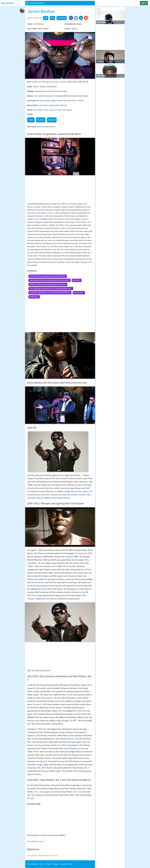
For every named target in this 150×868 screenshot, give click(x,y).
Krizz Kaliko (57, 765)
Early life (77, 280)
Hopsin (54, 101)
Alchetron (8, 3)
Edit (46, 18)
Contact (56, 864)
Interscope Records (58, 586)
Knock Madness (71, 749)
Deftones (48, 498)
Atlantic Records (69, 742)
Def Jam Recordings (37, 586)
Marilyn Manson (63, 498)
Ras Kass (83, 495)
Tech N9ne (72, 101)
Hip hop (74, 29)
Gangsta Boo (40, 599)
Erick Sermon (39, 582)
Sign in (144, 3)
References (34, 297)
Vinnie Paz (82, 711)
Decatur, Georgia (59, 82)
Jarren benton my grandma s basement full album (48, 276)
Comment (62, 18)
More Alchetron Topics (35, 841)
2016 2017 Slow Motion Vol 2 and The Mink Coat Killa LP (50, 293)
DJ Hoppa (58, 110)
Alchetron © (66, 864)
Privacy (48, 864)
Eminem (75, 495)
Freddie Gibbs (43, 765)
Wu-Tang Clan (65, 495)
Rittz (65, 101)
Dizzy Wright (45, 101)
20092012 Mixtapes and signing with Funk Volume (48, 284)
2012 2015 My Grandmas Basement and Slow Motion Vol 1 (51, 289)
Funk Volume (44, 105)
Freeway (31, 599)
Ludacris (86, 491)
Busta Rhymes (35, 495)
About (32, 864)
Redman (55, 495)
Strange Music (42, 742)
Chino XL (40, 498)
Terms (42, 864)
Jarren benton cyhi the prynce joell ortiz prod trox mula (49, 280)
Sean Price (46, 495)
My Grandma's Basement (44, 96)
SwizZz (60, 101)
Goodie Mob (69, 491)
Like (52, 18)
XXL (79, 475)
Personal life (79, 293)
